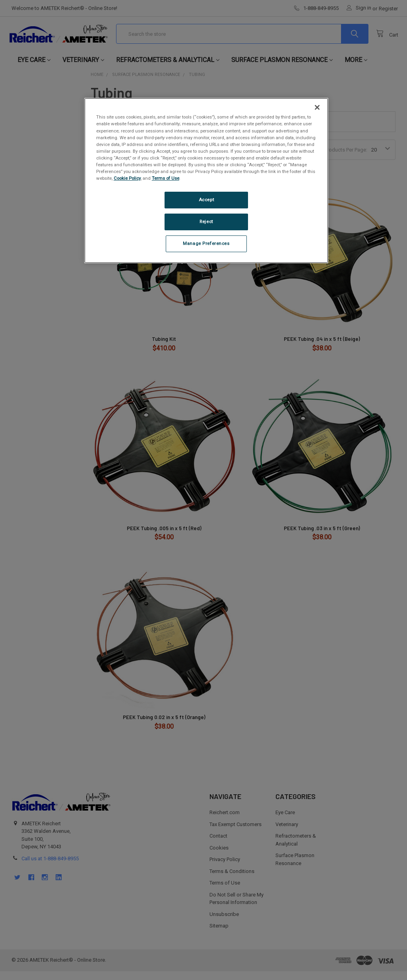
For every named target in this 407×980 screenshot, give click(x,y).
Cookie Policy (127, 178)
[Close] (317, 107)
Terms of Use (166, 178)
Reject (206, 222)
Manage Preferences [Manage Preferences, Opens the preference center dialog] (206, 243)
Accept (206, 200)
